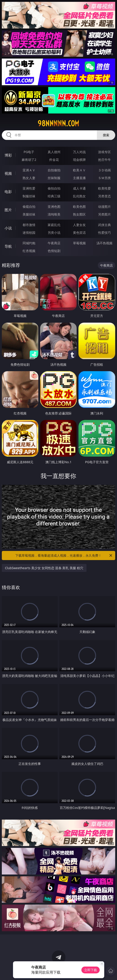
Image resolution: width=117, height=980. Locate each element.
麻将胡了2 (29, 160)
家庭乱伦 (54, 225)
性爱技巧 (104, 233)
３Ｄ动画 (104, 170)
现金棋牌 (79, 160)
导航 (8, 246)
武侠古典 (104, 225)
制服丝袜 (29, 196)
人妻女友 (79, 225)
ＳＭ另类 (104, 178)
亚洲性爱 (29, 188)
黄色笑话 (79, 233)
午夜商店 (54, 243)
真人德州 (54, 152)
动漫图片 (104, 207)
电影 (8, 192)
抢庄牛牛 (104, 160)
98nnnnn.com (58, 123)
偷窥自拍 (29, 207)
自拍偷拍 (54, 170)
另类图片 (104, 214)
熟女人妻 (29, 178)
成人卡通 (79, 188)
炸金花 (54, 160)
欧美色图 (79, 207)
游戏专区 (104, 152)
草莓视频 (79, 243)
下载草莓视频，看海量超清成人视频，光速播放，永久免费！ (64, 556)
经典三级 (54, 196)
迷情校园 (29, 233)
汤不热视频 (104, 243)
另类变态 (104, 196)
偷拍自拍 (54, 188)
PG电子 (29, 152)
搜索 (106, 135)
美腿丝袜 (29, 214)
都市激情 (29, 225)
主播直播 (79, 178)
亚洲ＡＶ (29, 170)
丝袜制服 (54, 178)
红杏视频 (29, 251)
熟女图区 (79, 214)
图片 (8, 210)
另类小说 (54, 233)
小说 (8, 228)
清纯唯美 (54, 214)
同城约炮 (29, 243)
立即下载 (91, 970)
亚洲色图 (54, 207)
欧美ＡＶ (79, 170)
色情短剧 (54, 251)
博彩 (8, 155)
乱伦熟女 (79, 196)
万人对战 (79, 152)
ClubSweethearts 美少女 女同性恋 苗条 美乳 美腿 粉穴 (44, 568)
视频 (8, 173)
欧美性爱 (104, 188)
